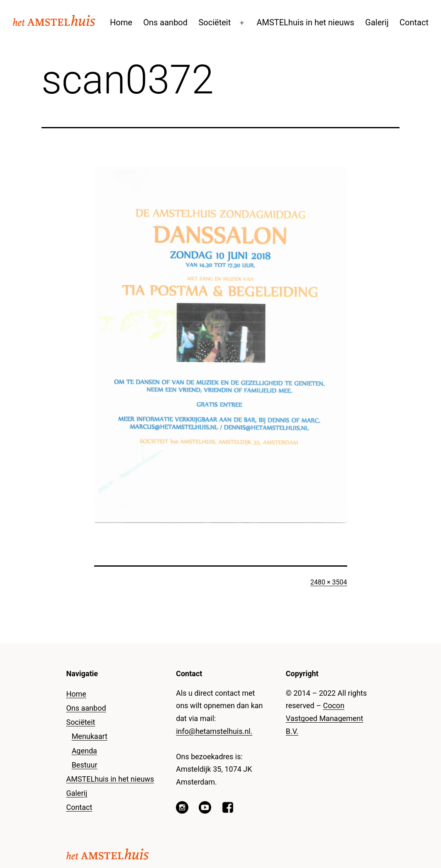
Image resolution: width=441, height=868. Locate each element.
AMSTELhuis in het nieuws (305, 22)
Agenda (84, 751)
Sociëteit (214, 22)
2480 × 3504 (329, 582)
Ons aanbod (165, 22)
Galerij (377, 22)
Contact (414, 22)
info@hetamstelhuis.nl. (214, 731)
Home (121, 22)
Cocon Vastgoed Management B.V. (325, 718)
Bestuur (85, 765)
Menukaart (90, 736)
